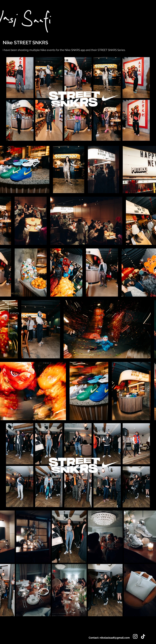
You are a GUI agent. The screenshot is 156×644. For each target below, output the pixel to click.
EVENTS (15, 313)
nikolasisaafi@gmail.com (115, 638)
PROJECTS (16, 293)
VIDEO (13, 333)
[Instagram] (135, 636)
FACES (14, 303)
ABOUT (14, 323)
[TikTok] (143, 636)
